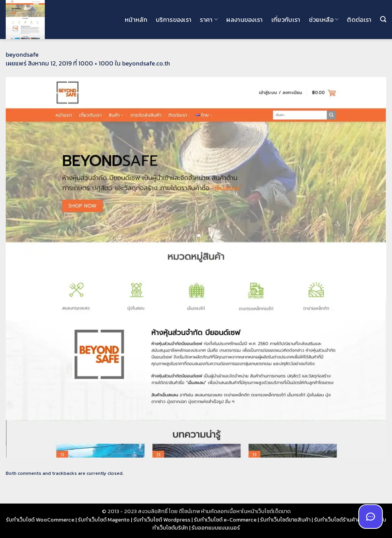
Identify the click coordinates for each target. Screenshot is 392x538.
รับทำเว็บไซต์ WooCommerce (40, 520)
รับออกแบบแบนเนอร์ (216, 528)
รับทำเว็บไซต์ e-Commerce (225, 520)
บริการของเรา (174, 20)
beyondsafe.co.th (146, 63)
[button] (383, 19)
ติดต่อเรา (359, 20)
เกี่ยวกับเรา (286, 20)
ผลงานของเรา (245, 20)
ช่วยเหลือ (324, 20)
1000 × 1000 (96, 63)
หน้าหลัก (136, 20)
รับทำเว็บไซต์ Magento (104, 520)
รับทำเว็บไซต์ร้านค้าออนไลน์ (345, 520)
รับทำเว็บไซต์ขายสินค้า (285, 520)
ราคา (209, 20)
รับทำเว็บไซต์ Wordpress (162, 520)
